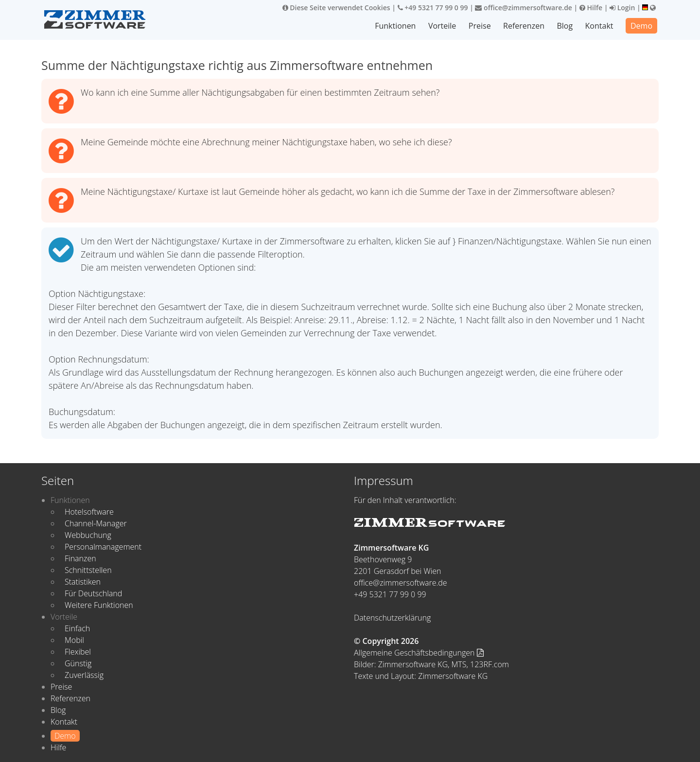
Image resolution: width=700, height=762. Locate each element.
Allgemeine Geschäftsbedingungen (419, 653)
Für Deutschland (93, 593)
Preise (480, 26)
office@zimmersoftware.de (523, 8)
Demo (641, 26)
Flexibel (78, 652)
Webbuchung (88, 535)
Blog (565, 26)
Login (622, 8)
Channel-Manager (96, 523)
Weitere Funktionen (99, 605)
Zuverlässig (84, 675)
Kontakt (599, 26)
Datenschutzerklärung (392, 618)
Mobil (74, 640)
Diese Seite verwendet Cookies (336, 8)
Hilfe (591, 8)
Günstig (78, 663)
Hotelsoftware (89, 512)
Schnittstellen (88, 570)
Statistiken (83, 582)
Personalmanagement (103, 547)
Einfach (77, 628)
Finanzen (80, 558)
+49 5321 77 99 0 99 (433, 8)
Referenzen (524, 26)
